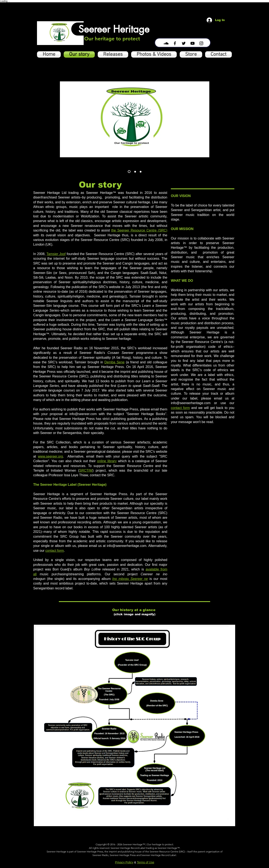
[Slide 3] (129, 172)
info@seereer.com (83, 414)
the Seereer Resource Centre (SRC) (139, 230)
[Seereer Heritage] (114, 29)
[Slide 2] (135, 172)
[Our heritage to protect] (112, 39)
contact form (55, 551)
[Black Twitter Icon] (184, 43)
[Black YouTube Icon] (193, 43)
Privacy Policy (124, 862)
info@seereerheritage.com (191, 403)
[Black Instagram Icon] (201, 43)
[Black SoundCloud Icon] (166, 43)
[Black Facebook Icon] (175, 43)
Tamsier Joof (56, 254)
